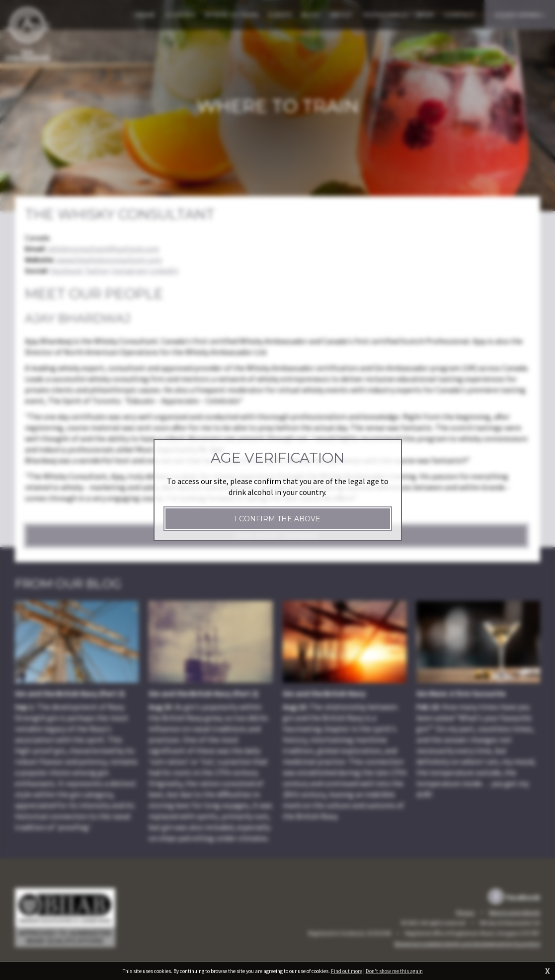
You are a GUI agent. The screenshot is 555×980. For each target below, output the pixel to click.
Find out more (347, 971)
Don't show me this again (394, 971)
